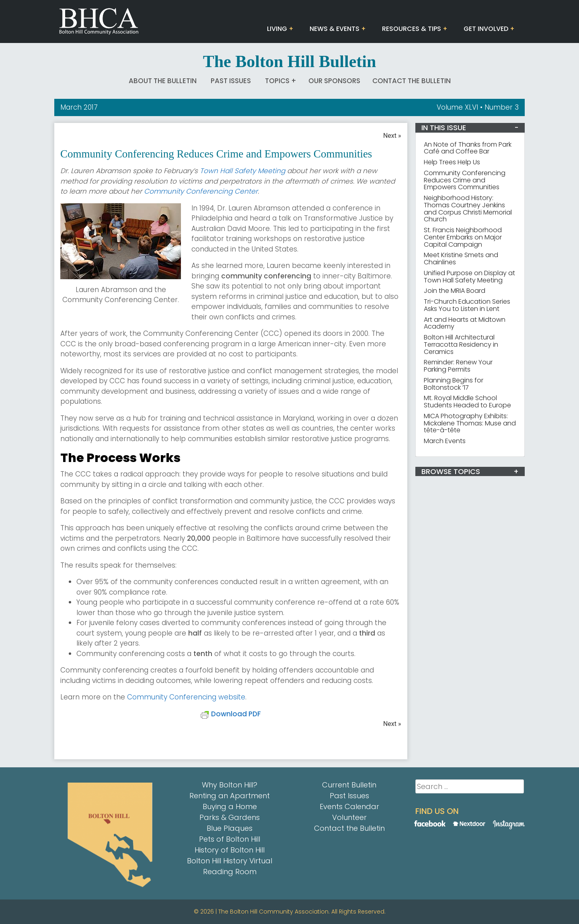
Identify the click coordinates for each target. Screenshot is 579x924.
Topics (277, 81)
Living (277, 29)
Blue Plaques (230, 828)
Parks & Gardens (230, 817)
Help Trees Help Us (452, 162)
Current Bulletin (349, 785)
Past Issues (231, 81)
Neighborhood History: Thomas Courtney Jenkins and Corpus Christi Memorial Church (468, 209)
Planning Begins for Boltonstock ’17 (454, 384)
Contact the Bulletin (412, 81)
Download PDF (231, 714)
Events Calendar (349, 806)
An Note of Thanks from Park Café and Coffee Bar (468, 148)
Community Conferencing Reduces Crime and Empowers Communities (465, 180)
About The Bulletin (163, 81)
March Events (445, 441)
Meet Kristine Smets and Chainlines (461, 259)
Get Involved (486, 29)
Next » (392, 136)
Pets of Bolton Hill (230, 839)
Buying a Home (230, 806)
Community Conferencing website (186, 697)
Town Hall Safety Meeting (243, 171)
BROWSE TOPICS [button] (451, 471)
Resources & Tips (412, 29)
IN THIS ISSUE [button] (444, 128)
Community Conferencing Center (201, 191)
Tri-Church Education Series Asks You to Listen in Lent (467, 305)
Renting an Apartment (230, 796)
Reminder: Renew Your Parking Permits (458, 366)
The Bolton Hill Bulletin (290, 61)
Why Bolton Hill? (230, 785)
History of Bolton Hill (230, 850)
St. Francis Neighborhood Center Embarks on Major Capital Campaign (463, 237)
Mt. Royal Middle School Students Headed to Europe (467, 402)
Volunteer (349, 817)
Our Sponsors (334, 81)
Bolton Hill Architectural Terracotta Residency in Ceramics (461, 344)
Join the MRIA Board (455, 291)
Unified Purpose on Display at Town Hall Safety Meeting (469, 277)
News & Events (335, 29)
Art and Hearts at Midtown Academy (465, 323)
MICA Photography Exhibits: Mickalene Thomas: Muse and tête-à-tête (470, 423)
